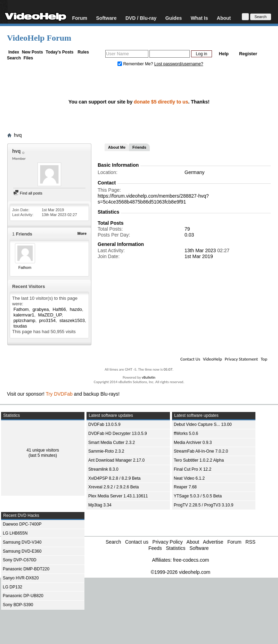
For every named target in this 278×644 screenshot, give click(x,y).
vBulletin (149, 377)
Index (14, 52)
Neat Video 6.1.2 (189, 478)
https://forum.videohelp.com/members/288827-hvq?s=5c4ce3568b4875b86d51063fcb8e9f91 (153, 199)
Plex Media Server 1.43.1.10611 (118, 496)
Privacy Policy (168, 542)
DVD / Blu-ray (141, 18)
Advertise (213, 542)
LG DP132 (13, 587)
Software (106, 18)
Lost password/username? (179, 64)
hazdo (76, 309)
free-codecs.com (191, 560)
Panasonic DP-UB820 (23, 596)
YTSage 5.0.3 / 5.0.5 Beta (198, 496)
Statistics (175, 548)
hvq (18, 135)
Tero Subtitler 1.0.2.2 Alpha (199, 460)
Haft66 (59, 309)
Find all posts (28, 193)
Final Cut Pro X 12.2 (193, 469)
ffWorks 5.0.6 (186, 434)
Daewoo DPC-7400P (22, 524)
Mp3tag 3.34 (100, 505)
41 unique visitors (43, 450)
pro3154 (47, 320)
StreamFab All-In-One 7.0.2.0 (201, 451)
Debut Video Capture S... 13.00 (203, 424)
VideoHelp (212, 359)
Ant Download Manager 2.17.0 (116, 460)
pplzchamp (24, 320)
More (82, 233)
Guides (174, 18)
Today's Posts (59, 52)
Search (14, 58)
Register (248, 54)
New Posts (32, 52)
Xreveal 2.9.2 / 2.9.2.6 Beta (113, 487)
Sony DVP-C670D (20, 560)
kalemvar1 (24, 315)
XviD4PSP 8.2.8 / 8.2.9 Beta (115, 478)
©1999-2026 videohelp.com (181, 572)
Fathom (25, 267)
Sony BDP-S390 (18, 605)
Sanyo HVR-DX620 (21, 578)
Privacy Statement (241, 359)
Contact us (137, 542)
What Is (199, 18)
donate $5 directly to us (161, 102)
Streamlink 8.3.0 (103, 469)
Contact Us (190, 359)
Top (264, 359)
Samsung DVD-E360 (22, 551)
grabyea (41, 309)
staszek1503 (72, 320)
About (224, 18)
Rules (83, 52)
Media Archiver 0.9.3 (193, 443)
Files (28, 58)
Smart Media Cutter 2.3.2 (112, 443)
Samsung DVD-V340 (22, 542)
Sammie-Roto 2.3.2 (106, 451)
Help (224, 54)
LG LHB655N (15, 533)
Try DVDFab (59, 394)
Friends (139, 147)
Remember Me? (136, 64)
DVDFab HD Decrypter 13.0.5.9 (118, 434)
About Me (117, 147)
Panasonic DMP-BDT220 (26, 569)
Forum (80, 18)
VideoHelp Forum (39, 38)
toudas (20, 326)
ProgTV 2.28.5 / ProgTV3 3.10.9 (203, 505)
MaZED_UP (50, 315)
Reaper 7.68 (185, 487)
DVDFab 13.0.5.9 (104, 424)
